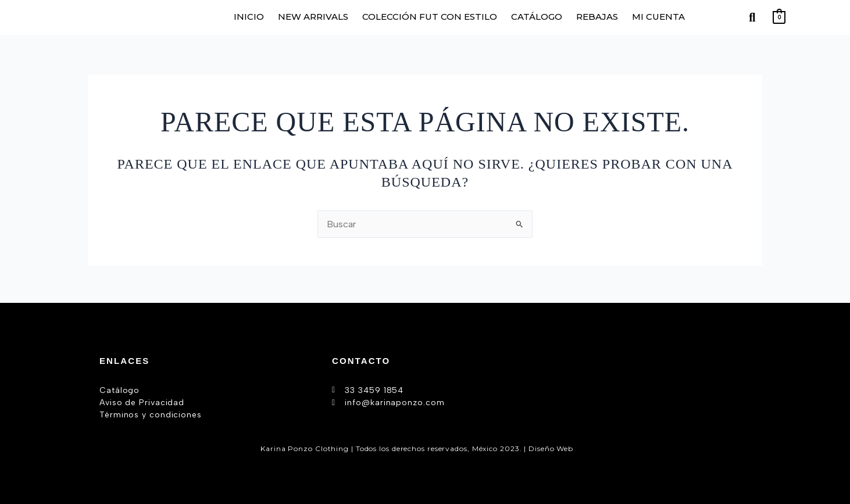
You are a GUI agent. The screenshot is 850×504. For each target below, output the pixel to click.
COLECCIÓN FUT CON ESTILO (430, 17)
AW (583, 448)
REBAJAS (597, 17)
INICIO (249, 17)
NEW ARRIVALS (313, 17)
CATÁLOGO (537, 17)
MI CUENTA (658, 17)
